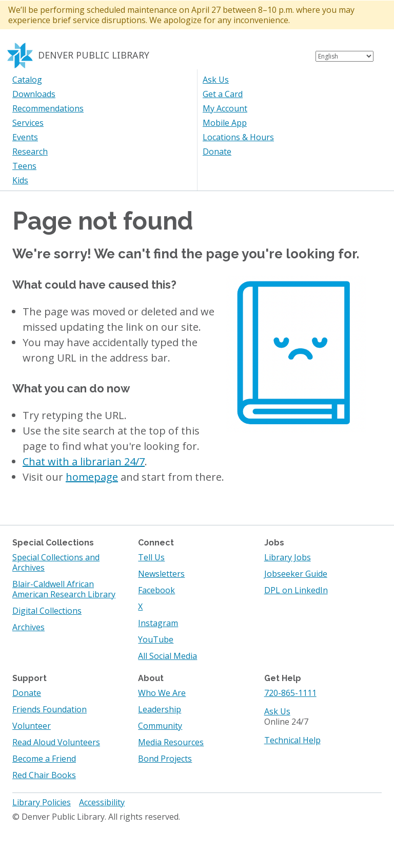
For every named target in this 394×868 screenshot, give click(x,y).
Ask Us (216, 80)
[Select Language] (344, 56)
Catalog (27, 80)
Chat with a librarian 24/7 (84, 461)
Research (30, 152)
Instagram (158, 623)
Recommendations (48, 108)
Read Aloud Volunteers (56, 742)
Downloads (34, 94)
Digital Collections (47, 611)
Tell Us (151, 557)
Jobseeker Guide (296, 574)
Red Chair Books (44, 775)
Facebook (156, 590)
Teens (24, 166)
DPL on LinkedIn (296, 590)
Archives (28, 627)
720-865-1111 (290, 693)
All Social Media (168, 656)
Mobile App (225, 123)
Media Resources (171, 742)
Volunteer (32, 726)
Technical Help (292, 740)
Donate (217, 152)
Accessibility (102, 802)
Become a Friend (44, 759)
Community (160, 726)
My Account (225, 108)
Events (25, 137)
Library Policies (42, 802)
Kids (20, 180)
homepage (92, 477)
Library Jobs (288, 557)
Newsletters (161, 574)
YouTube (156, 639)
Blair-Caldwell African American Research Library (64, 589)
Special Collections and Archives (56, 562)
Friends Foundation (50, 709)
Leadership (160, 709)
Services (28, 123)
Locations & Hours (238, 137)
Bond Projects (165, 759)
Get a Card (223, 94)
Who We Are (162, 693)
